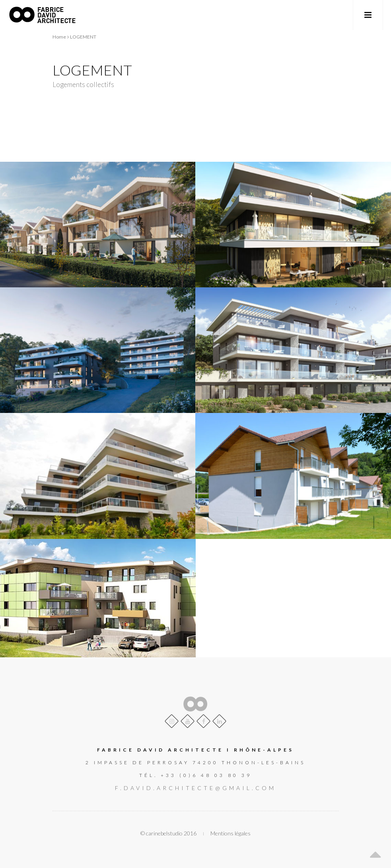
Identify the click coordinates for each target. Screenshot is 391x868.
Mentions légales (231, 833)
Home (59, 37)
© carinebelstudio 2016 (168, 833)
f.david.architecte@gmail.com (195, 788)
